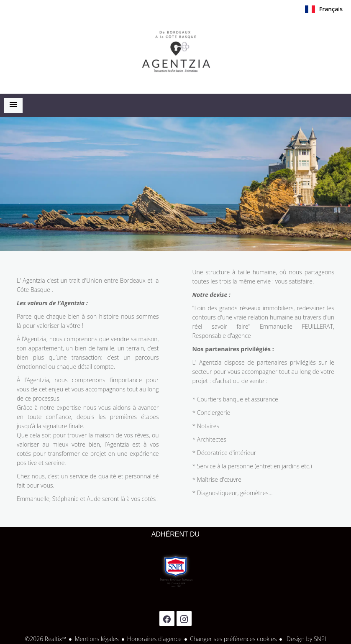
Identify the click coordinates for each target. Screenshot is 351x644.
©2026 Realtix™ (46, 639)
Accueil (176, 54)
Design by (305, 639)
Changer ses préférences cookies (233, 639)
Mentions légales (96, 639)
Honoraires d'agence (154, 639)
